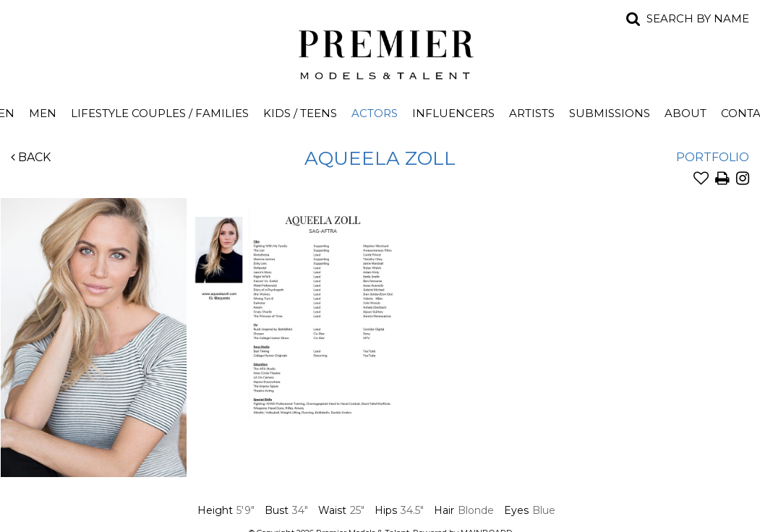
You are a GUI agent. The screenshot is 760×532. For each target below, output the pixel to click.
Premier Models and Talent (380, 52)
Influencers (453, 113)
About (686, 113)
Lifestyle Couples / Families (160, 113)
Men (43, 113)
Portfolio (713, 157)
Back (31, 157)
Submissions (610, 113)
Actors (375, 113)
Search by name (698, 18)
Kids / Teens (300, 113)
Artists (532, 113)
